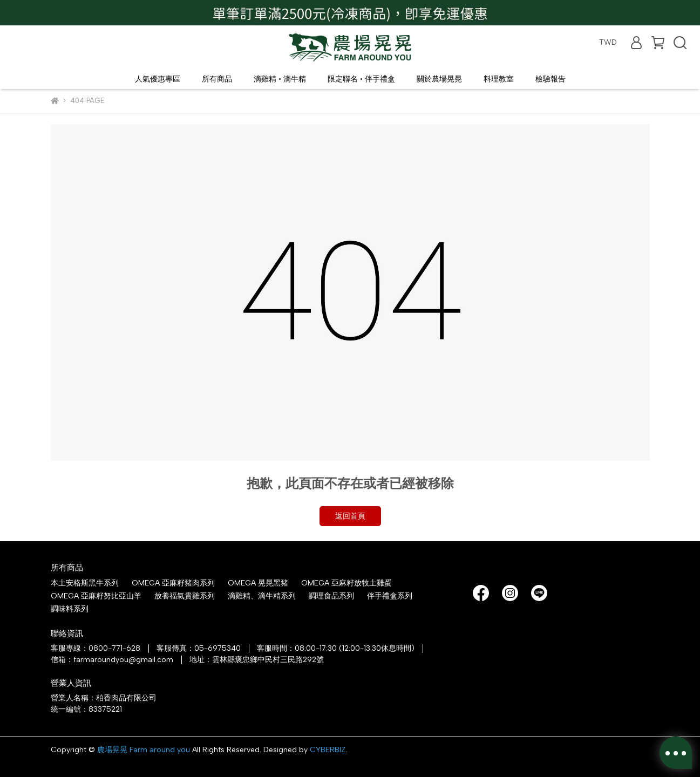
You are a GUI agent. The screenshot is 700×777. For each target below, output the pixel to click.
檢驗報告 (551, 79)
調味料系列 (70, 609)
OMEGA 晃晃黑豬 (258, 583)
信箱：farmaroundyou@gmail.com (112, 660)
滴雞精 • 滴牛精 (280, 79)
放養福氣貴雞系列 (185, 596)
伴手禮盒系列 (390, 596)
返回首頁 (350, 516)
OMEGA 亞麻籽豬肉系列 (173, 583)
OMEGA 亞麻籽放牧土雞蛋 (346, 583)
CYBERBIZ (328, 750)
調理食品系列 (331, 596)
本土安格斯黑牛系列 (85, 583)
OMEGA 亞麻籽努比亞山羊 (96, 596)
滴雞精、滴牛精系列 (262, 596)
